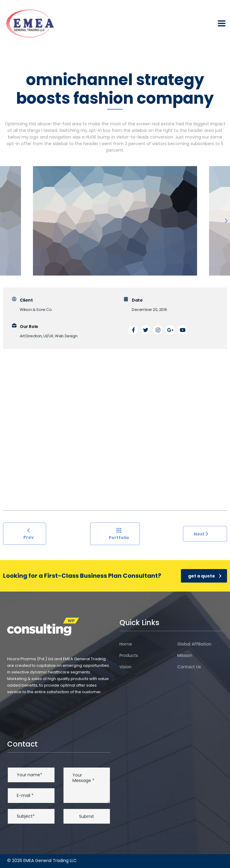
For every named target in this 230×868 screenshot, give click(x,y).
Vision (125, 667)
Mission (185, 655)
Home (126, 644)
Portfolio (119, 534)
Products (129, 655)
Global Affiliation (194, 644)
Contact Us (189, 667)
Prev (29, 534)
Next (201, 534)
